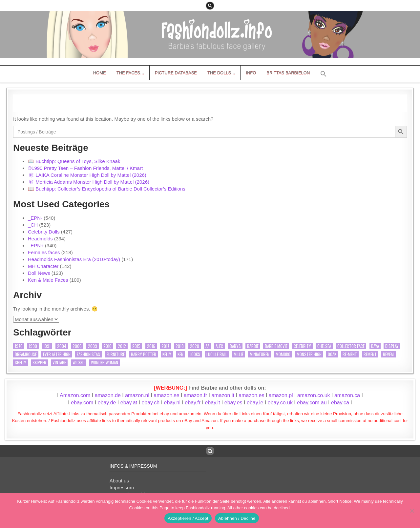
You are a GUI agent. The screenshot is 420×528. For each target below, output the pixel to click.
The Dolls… (221, 73)
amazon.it (223, 395)
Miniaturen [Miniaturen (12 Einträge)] (260, 354)
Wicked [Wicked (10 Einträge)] (79, 363)
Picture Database (176, 73)
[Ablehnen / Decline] (412, 511)
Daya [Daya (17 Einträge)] (375, 346)
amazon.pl (281, 395)
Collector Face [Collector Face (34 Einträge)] (351, 346)
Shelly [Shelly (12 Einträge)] (21, 363)
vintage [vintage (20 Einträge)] (59, 363)
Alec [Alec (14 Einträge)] (219, 346)
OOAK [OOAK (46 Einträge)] (332, 354)
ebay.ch (150, 403)
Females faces (44, 252)
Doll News (39, 273)
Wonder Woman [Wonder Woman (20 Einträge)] (105, 363)
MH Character (43, 266)
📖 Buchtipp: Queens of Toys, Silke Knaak (74, 161)
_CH (33, 225)
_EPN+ (36, 245)
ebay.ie (256, 403)
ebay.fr (193, 403)
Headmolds (40, 239)
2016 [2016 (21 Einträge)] (151, 346)
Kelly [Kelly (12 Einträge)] (167, 354)
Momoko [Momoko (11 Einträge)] (283, 354)
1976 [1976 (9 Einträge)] (19, 346)
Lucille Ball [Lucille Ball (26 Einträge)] (217, 354)
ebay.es (233, 403)
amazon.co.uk (314, 395)
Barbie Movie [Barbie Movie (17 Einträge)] (276, 346)
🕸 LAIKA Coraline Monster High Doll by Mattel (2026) (87, 175)
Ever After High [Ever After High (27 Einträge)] (57, 354)
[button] (324, 74)
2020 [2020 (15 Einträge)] (195, 346)
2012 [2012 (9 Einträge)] (122, 346)
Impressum (122, 487)
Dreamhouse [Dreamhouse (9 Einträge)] (26, 354)
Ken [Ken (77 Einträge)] (180, 354)
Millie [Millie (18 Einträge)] (239, 354)
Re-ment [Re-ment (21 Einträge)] (350, 354)
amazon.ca (347, 395)
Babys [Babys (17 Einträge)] (235, 346)
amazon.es (251, 395)
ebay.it (212, 403)
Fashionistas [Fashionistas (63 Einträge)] (88, 354)
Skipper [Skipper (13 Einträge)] (39, 363)
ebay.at (129, 403)
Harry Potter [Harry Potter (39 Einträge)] (144, 354)
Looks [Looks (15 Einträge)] (195, 354)
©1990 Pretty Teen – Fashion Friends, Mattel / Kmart (85, 168)
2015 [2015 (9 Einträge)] (136, 346)
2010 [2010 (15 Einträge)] (107, 346)
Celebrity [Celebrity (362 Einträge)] (302, 346)
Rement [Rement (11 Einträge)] (370, 354)
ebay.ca (340, 403)
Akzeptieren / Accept (188, 518)
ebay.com (82, 403)
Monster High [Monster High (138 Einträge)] (309, 354)
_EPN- (35, 218)
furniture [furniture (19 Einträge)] (116, 354)
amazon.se (166, 395)
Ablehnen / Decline (237, 518)
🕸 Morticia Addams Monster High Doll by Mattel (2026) (89, 182)
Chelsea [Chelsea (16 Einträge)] (324, 346)
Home (100, 73)
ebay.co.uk (280, 403)
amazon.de (108, 395)
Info (251, 73)
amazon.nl (137, 395)
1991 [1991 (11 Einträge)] (47, 346)
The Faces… (130, 73)
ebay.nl (173, 403)
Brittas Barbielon (288, 73)
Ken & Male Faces (48, 280)
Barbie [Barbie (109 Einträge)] (253, 346)
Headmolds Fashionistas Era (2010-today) (74, 259)
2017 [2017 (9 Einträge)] (165, 346)
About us (119, 481)
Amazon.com (75, 395)
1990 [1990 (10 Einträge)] (33, 346)
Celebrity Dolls (44, 232)
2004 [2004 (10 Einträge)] (62, 346)
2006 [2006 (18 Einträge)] (77, 346)
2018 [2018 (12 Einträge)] (180, 346)
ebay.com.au (312, 403)
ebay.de (107, 403)
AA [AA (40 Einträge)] (207, 346)
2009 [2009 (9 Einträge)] (93, 346)
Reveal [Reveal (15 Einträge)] (389, 354)
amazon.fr (195, 395)
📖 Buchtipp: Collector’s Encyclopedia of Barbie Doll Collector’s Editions (107, 189)
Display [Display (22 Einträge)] (392, 346)
